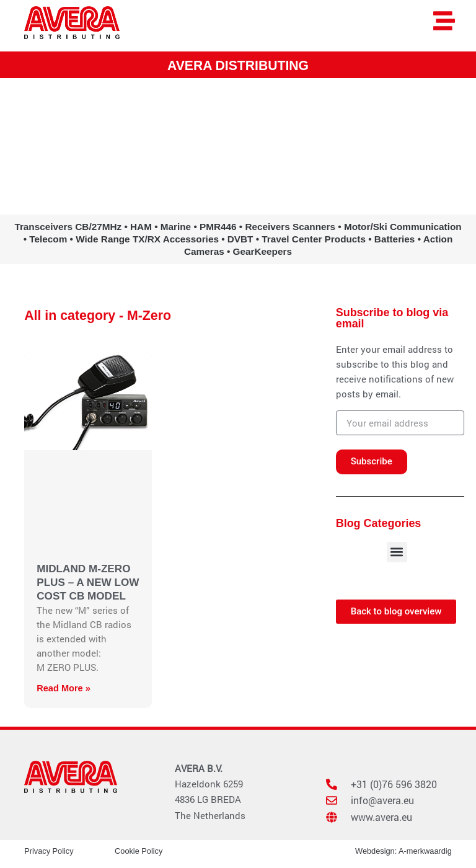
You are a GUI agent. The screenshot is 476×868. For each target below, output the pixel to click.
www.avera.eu (238, 161)
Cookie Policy (139, 850)
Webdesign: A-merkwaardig (403, 850)
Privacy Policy (49, 850)
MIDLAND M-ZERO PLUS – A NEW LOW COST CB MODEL (88, 582)
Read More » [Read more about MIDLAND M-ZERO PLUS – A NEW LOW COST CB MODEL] (64, 688)
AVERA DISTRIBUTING (238, 65)
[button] (397, 551)
